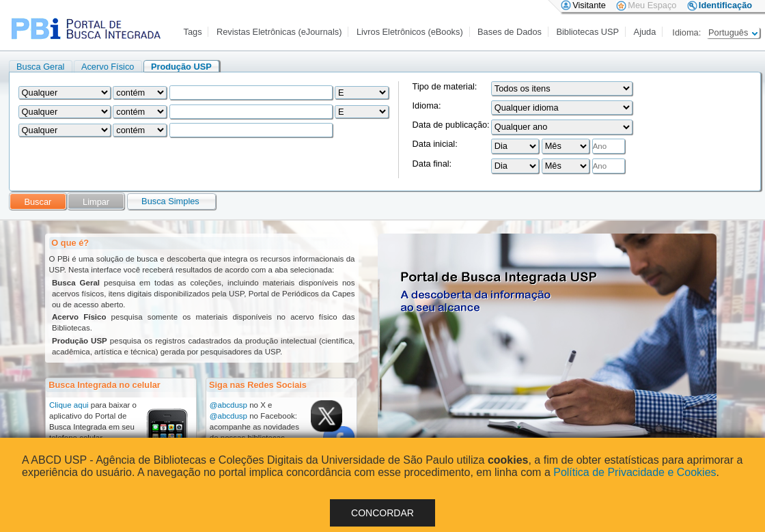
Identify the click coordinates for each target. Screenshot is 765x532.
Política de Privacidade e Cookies (635, 472)
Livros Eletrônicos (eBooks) (410, 32)
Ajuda (645, 32)
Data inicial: (435, 144)
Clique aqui (69, 405)
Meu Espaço (652, 5)
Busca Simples (170, 201)
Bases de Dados (510, 32)
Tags (193, 32)
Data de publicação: (451, 125)
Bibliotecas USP (587, 32)
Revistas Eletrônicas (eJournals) (279, 32)
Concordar (382, 513)
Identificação (725, 5)
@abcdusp (228, 405)
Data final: (432, 164)
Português (733, 32)
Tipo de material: (445, 86)
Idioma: (427, 106)
